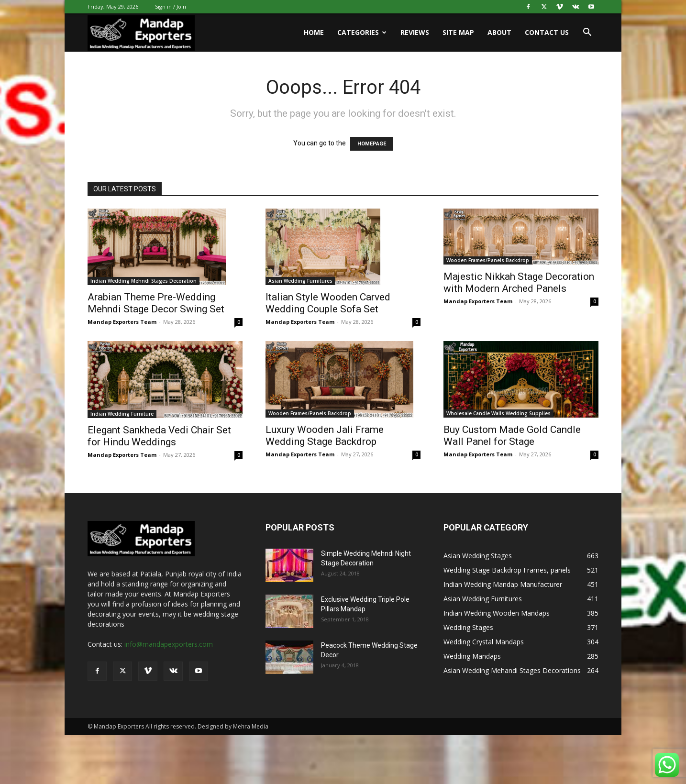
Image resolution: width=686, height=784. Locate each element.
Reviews (415, 32)
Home (314, 32)
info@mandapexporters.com (169, 644)
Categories (362, 32)
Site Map (458, 32)
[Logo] (141, 33)
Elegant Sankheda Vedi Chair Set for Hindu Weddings (159, 436)
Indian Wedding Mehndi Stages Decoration (144, 281)
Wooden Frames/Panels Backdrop (488, 260)
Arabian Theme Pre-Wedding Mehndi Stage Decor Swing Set (156, 303)
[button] (587, 33)
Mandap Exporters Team (122, 322)
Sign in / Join (171, 6)
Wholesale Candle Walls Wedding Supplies (498, 413)
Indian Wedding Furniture (122, 414)
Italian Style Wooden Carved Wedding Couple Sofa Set (328, 303)
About (499, 32)
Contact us (547, 32)
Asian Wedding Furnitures (300, 281)
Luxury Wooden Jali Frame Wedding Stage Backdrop (325, 436)
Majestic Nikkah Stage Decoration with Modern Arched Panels (519, 282)
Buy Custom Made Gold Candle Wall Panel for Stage (512, 436)
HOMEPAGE (372, 144)
